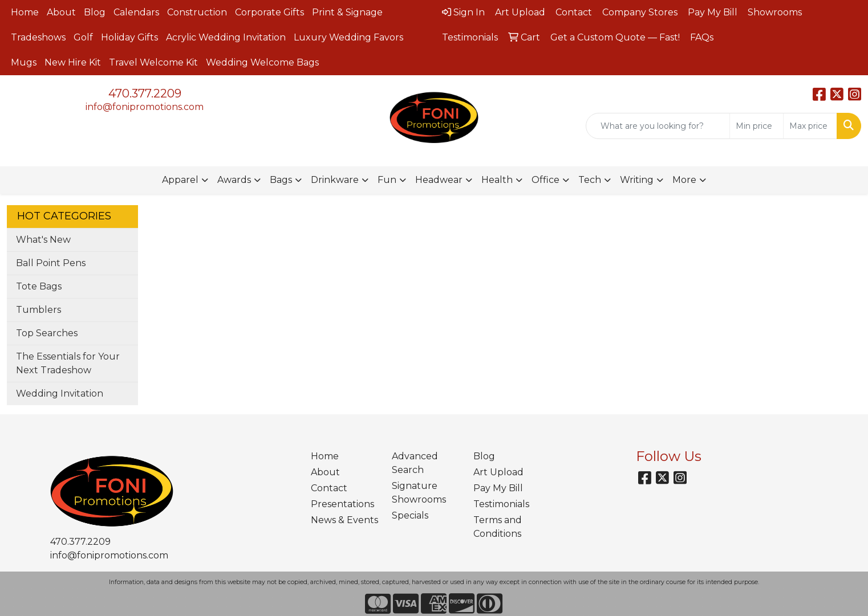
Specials (410, 515)
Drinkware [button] (335, 180)
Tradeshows (38, 37)
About (61, 12)
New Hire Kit (73, 62)
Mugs (24, 62)
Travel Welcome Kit (153, 62)
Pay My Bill (498, 488)
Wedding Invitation (60, 393)
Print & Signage (347, 12)
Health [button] (497, 180)
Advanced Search (415, 463)
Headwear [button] (439, 180)
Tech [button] (590, 180)
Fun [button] (387, 180)
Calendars (136, 12)
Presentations (342, 504)
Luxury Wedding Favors (348, 37)
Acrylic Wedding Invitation (226, 37)
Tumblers (38, 310)
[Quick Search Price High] (810, 126)
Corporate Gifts (269, 12)
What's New (43, 240)
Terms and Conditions (498, 527)
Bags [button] (281, 180)
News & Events (344, 520)
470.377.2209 (145, 93)
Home (25, 12)
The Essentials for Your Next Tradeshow (68, 363)
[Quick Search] (658, 126)
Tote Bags (39, 286)
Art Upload (498, 472)
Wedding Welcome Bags (262, 62)
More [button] (684, 180)
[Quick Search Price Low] (757, 126)
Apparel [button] (180, 180)
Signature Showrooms (419, 493)
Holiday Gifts (129, 37)
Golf (83, 37)
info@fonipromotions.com (145, 107)
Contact (329, 488)
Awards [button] (234, 180)
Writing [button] (637, 180)
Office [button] (545, 180)
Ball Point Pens (51, 263)
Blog (95, 12)
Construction (197, 12)
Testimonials (501, 504)
